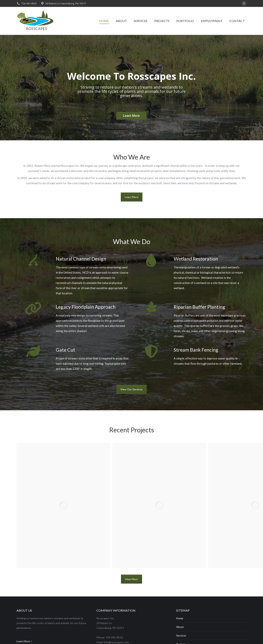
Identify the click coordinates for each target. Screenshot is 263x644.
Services (181, 635)
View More (131, 579)
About (180, 627)
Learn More (132, 197)
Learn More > (24, 641)
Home (180, 618)
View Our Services (131, 389)
